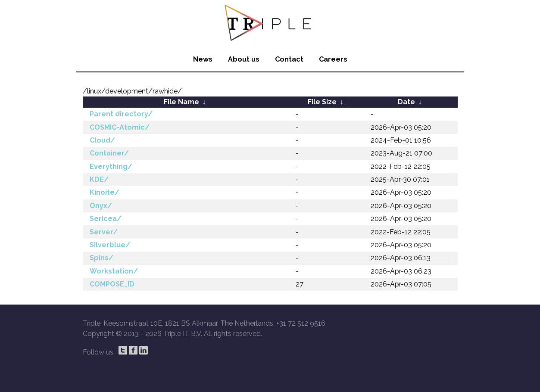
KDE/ (99, 179)
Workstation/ (114, 271)
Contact (289, 59)
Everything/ (111, 166)
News (203, 59)
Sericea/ (106, 219)
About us (244, 59)
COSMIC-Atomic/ (120, 127)
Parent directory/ (121, 114)
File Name (181, 102)
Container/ (109, 153)
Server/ (104, 232)
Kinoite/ (105, 192)
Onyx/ (101, 206)
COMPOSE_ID (112, 284)
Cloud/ (102, 140)
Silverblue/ (110, 245)
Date (406, 102)
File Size (322, 102)
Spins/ (101, 258)
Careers (333, 59)
